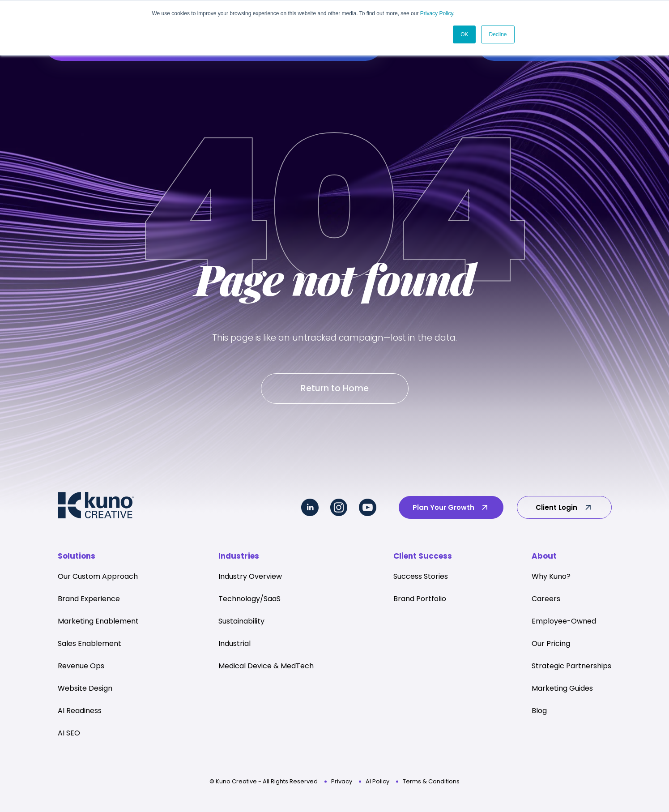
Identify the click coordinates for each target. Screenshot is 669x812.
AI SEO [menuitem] (69, 735)
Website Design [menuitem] (85, 690)
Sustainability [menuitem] (241, 623)
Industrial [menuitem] (234, 645)
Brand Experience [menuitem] (89, 600)
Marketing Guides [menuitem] (562, 690)
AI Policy (377, 783)
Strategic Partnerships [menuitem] (571, 668)
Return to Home (335, 389)
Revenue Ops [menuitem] (81, 668)
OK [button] (464, 34)
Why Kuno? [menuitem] (551, 578)
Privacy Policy (437, 13)
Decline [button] (498, 34)
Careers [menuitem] (546, 600)
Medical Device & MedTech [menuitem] (266, 668)
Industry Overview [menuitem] (250, 578)
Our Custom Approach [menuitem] (98, 578)
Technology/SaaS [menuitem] (249, 600)
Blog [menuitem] (539, 712)
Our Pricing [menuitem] (551, 645)
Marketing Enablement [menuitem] (98, 623)
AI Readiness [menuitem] (80, 712)
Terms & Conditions (431, 783)
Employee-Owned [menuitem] (564, 623)
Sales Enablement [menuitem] (89, 645)
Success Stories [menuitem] (421, 578)
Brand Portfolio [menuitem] (420, 600)
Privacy (342, 783)
